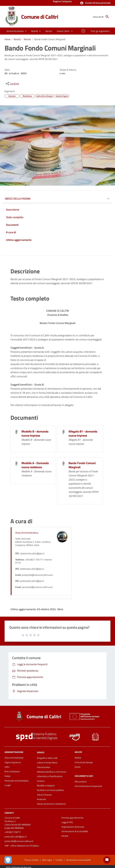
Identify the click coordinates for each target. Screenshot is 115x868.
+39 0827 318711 (13, 832)
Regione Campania (62, 2)
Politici (8, 776)
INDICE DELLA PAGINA (18, 199)
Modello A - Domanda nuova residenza (35, 465)
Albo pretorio (81, 782)
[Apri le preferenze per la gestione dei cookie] (8, 860)
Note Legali (47, 860)
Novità (17, 39)
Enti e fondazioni (12, 771)
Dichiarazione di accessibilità (75, 831)
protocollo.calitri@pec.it (16, 837)
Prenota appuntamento (72, 818)
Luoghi (8, 785)
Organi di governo (13, 762)
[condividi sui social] (12, 84)
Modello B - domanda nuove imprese (35, 433)
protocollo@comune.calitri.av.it (19, 841)
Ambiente (41, 799)
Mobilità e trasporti (46, 786)
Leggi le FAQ (67, 822)
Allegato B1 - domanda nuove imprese (83, 433)
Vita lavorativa (44, 767)
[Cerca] (107, 17)
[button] (95, 3)
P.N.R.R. (65, 836)
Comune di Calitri (40, 17)
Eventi (78, 767)
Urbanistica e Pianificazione (50, 776)
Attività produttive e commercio (52, 772)
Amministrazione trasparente (88, 786)
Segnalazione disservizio (73, 827)
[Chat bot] (107, 860)
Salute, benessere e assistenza (51, 804)
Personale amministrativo (17, 781)
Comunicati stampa (84, 762)
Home (7, 39)
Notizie (27, 39)
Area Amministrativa (27, 533)
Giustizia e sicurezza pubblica (50, 790)
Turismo (41, 781)
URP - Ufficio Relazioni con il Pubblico (22, 846)
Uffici (7, 767)
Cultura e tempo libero (47, 763)
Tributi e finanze (44, 795)
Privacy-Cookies (32, 860)
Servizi (41, 752)
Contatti (9, 813)
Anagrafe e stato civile (47, 758)
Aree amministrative (14, 758)
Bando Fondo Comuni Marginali (50, 39)
